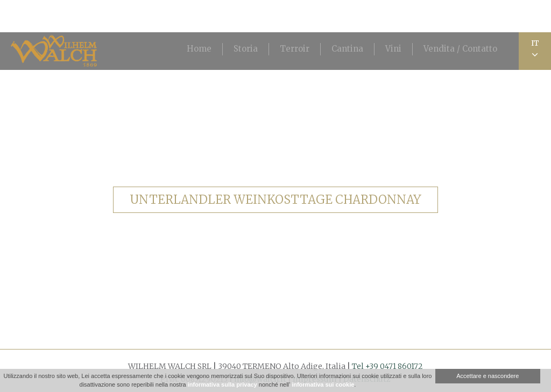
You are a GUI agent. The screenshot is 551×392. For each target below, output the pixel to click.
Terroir (295, 49)
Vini (393, 49)
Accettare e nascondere (488, 376)
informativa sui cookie (323, 384)
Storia (246, 49)
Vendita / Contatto (460, 49)
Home (199, 49)
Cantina (347, 49)
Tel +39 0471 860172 (387, 366)
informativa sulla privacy (222, 384)
